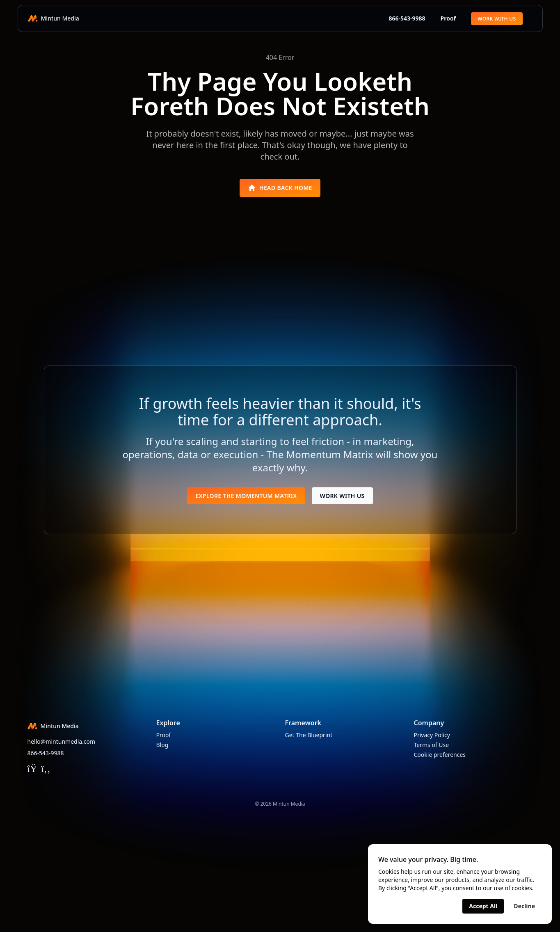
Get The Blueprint (309, 735)
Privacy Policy (432, 735)
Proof (448, 18)
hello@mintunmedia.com (62, 741)
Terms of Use (432, 745)
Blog (162, 745)
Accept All (483, 906)
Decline (524, 906)
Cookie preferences (440, 755)
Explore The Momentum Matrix (246, 496)
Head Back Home (280, 188)
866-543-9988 (403, 18)
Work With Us (497, 19)
